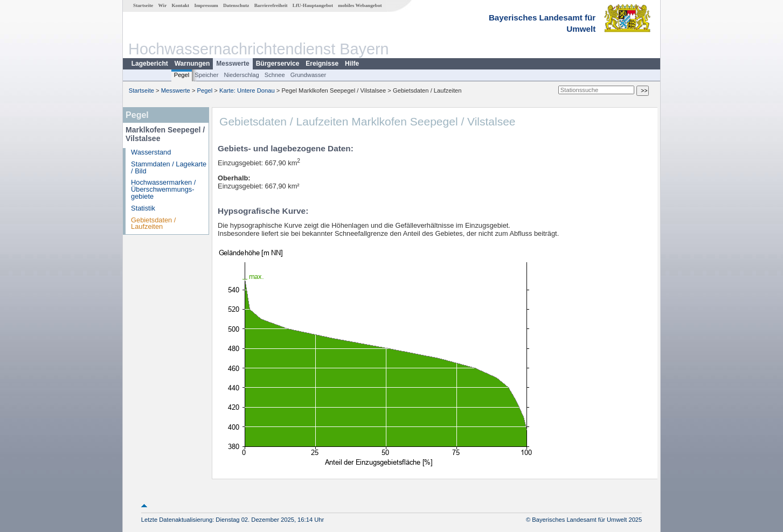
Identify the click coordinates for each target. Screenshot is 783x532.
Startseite (143, 5)
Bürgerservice (278, 64)
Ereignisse (322, 64)
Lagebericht (150, 64)
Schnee (275, 75)
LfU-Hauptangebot (313, 5)
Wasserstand (151, 152)
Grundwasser (309, 75)
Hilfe (352, 64)
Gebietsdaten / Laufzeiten (153, 223)
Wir (163, 5)
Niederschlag (241, 75)
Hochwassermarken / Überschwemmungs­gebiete (163, 189)
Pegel (182, 75)
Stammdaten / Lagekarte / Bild (169, 167)
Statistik (143, 208)
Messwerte (233, 64)
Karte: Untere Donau (247, 90)
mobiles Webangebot (360, 5)
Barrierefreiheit (271, 5)
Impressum (206, 5)
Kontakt (180, 5)
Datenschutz (236, 5)
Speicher (206, 75)
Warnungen (192, 64)
